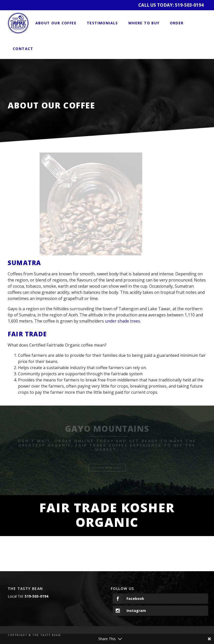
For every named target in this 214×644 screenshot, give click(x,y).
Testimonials (102, 23)
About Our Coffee (56, 23)
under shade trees (123, 321)
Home (19, 23)
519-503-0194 (189, 5)
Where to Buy (144, 23)
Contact (23, 49)
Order (177, 23)
